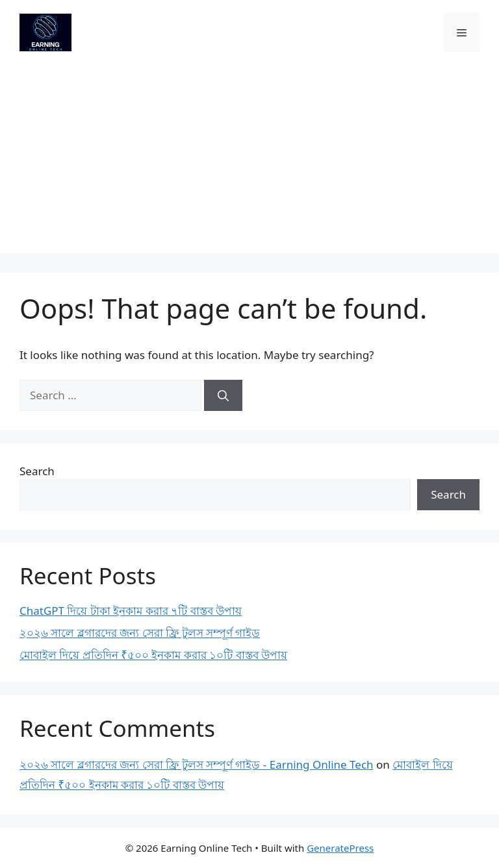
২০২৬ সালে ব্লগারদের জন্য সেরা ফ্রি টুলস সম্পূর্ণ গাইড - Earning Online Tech (197, 764)
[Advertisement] (249, 162)
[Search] (223, 395)
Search (37, 471)
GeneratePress (340, 848)
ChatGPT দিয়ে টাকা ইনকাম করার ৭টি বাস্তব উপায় (131, 611)
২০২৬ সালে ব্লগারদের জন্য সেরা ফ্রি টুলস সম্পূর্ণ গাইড (140, 633)
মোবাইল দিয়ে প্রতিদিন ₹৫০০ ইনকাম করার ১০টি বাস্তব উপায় (153, 655)
